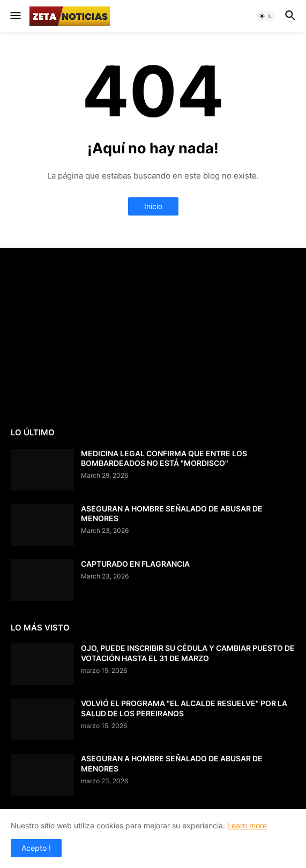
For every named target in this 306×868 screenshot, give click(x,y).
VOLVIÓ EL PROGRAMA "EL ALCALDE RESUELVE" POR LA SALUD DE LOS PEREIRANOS (184, 708)
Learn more (247, 825)
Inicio (153, 206)
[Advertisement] (91, 337)
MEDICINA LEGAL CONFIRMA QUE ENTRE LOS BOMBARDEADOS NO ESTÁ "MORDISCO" (164, 458)
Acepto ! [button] (36, 848)
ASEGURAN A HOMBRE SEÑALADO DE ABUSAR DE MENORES (172, 513)
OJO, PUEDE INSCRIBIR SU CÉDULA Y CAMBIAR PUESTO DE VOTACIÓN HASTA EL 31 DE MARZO (188, 653)
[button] (15, 16)
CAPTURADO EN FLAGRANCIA (135, 564)
